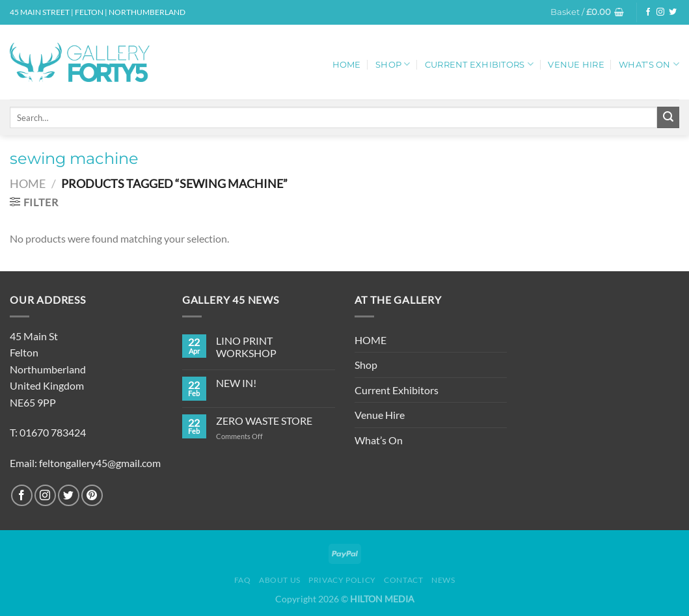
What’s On (649, 64)
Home (28, 183)
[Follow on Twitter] (673, 12)
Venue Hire (576, 65)
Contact (403, 580)
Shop (393, 64)
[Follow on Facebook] (648, 12)
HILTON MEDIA (382, 599)
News (443, 580)
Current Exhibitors (479, 64)
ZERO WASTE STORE (264, 421)
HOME (347, 65)
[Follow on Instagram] (660, 12)
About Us (280, 580)
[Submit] (668, 118)
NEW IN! (236, 383)
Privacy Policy (342, 580)
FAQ (243, 580)
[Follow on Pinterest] (92, 495)
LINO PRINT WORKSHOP (246, 347)
